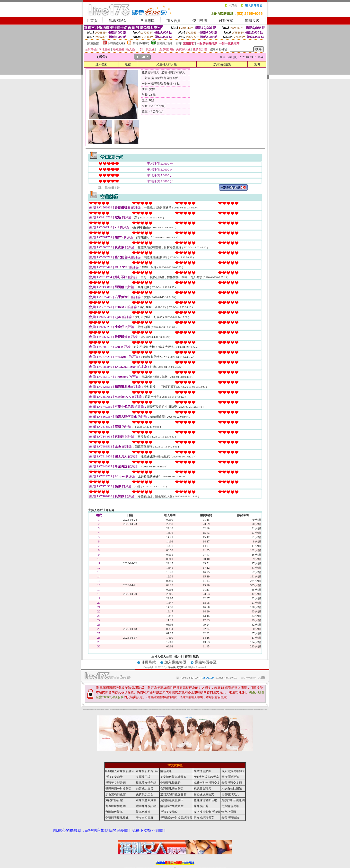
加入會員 (174, 21)
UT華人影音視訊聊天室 (88, 709)
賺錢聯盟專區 (206, 662)
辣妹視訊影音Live (147, 771)
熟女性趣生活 (136, 709)
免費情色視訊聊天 (172, 800)
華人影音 (237, 709)
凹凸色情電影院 (241, 709)
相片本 (178, 657)
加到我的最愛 (222, 64)
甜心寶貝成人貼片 (111, 709)
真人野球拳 (214, 709)
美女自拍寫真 (145, 818)
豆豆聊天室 (206, 709)
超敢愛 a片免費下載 (122, 709)
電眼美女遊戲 (161, 709)
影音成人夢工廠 (100, 709)
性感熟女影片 (104, 709)
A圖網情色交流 (197, 709)
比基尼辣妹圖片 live (126, 709)
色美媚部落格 (134, 709)
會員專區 (148, 21)
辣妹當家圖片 (238, 709)
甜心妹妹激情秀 (204, 794)
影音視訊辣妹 (230, 818)
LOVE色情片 (129, 709)
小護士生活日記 (138, 709)
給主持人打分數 (167, 64)
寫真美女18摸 (257, 709)
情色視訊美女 (230, 794)
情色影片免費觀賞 (172, 806)
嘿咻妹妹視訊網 (146, 806)
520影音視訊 (260, 709)
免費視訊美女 (145, 794)
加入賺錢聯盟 (175, 662)
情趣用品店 (234, 709)
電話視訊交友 (175, 667)
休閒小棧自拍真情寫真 (155, 709)
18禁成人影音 (145, 789)
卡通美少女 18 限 (162, 709)
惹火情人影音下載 (175, 709)
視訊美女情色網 (146, 783)
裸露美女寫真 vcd (151, 709)
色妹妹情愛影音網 (205, 800)
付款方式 (226, 21)
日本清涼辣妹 (233, 709)
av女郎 (170, 709)
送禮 (128, 64)
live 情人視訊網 (177, 709)
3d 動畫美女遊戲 (153, 709)
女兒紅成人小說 (250, 709)
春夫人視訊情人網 (210, 709)
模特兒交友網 (195, 709)
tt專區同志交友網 (141, 709)
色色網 (180, 709)
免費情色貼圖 (202, 771)
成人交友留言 (159, 709)
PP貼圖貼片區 (93, 709)
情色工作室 (132, 709)
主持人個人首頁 (162, 657)
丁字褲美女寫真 (215, 709)
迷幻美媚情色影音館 (173, 794)
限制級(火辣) (117, 43)
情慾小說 (94, 709)
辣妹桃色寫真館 (146, 800)
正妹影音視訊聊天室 (219, 709)
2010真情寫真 (166, 709)
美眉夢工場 (143, 777)
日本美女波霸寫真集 (120, 709)
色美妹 (139, 709)
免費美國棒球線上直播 (223, 709)
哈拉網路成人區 (107, 709)
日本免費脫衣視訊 (221, 709)
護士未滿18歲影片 (168, 709)
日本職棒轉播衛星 (188, 709)
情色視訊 (166, 771)
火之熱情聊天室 (262, 709)
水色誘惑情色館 (115, 794)
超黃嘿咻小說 (131, 709)
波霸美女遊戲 (181, 709)
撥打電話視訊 (230, 777)
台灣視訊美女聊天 (172, 789)
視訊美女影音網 (115, 783)
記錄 (196, 657)
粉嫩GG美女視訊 (164, 709)
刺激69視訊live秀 (183, 709)
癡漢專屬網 (135, 709)
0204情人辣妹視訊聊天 (120, 771)
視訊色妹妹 (143, 812)
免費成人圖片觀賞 (114, 709)
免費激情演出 (227, 709)
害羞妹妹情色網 (84, 709)
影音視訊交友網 (232, 783)
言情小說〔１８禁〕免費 (264, 709)
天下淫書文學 (112, 709)
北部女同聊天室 (189, 709)
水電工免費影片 (201, 709)
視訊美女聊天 (114, 777)
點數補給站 (118, 21)
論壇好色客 (256, 709)
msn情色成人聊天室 (206, 777)
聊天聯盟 (207, 709)
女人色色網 (217, 709)
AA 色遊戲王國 (171, 709)
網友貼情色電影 (208, 709)
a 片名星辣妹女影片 (86, 709)
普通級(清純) (165, 43)
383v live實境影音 (186, 709)
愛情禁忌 (105, 709)
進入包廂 (101, 64)
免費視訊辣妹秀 (170, 783)
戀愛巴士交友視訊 (108, 709)
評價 (188, 657)
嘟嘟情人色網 (124, 709)
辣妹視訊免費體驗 (226, 709)
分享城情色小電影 (193, 709)
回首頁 (92, 21)
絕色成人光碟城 (243, 709)
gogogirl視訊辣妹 (102, 709)
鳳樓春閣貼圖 (236, 709)
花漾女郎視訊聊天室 (212, 709)
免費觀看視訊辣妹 (117, 818)
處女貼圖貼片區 (96, 709)
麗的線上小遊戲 (231, 709)
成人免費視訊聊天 (233, 771)
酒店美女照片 (149, 709)
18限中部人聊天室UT (143, 709)
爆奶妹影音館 (114, 800)
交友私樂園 (128, 709)
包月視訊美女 (204, 709)
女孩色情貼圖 (116, 709)
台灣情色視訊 (114, 812)
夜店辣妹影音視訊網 (207, 812)
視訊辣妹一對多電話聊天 (176, 818)
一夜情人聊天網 (202, 709)
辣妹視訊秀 (201, 806)
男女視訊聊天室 (204, 818)
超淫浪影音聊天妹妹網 (98, 709)
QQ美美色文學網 (118, 709)
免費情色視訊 (230, 806)
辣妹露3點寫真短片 (199, 709)
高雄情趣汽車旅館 (147, 709)
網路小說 (90, 709)
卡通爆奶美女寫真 (173, 709)
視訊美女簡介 (169, 812)
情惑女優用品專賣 (179, 709)
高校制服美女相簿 (229, 709)
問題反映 (252, 21)
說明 (257, 64)
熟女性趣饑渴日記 (145, 709)
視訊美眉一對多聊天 (118, 789)
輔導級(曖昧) (141, 43)
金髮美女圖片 (254, 709)
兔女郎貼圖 (258, 709)
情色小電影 (229, 812)
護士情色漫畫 (240, 709)
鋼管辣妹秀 (245, 709)
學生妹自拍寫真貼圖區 (248, 709)
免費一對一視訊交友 (207, 783)
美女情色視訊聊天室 (173, 777)
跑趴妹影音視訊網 (233, 800)
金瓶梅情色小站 (191, 709)
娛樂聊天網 (92, 709)
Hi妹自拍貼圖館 (232, 789)
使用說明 (200, 21)
